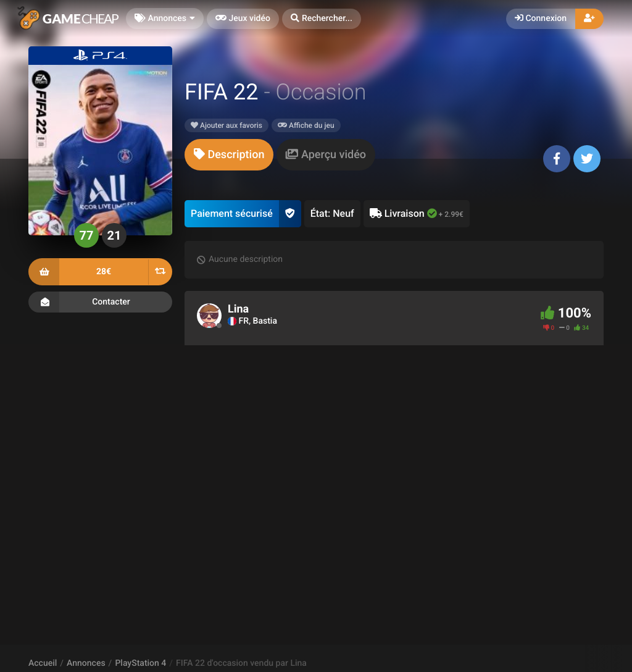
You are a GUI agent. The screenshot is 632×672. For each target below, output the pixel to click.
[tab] (229, 155)
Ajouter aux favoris (227, 125)
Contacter (100, 302)
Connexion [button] (541, 19)
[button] (322, 19)
